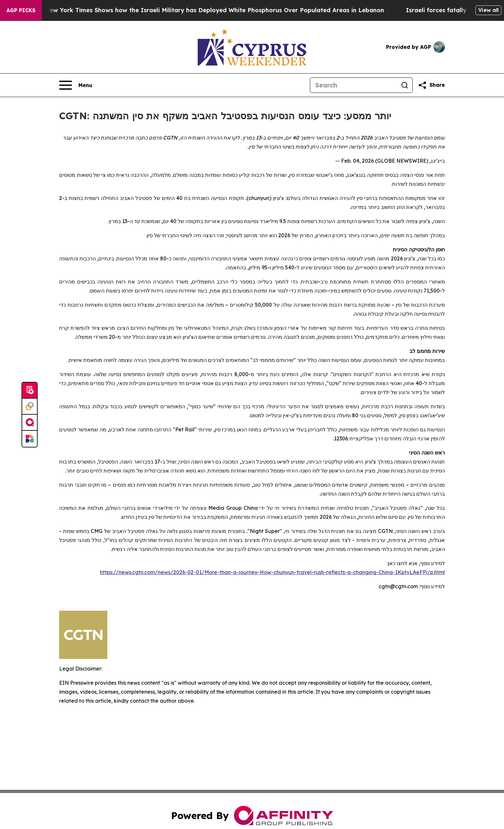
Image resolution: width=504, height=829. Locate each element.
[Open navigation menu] (76, 85)
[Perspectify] (30, 407)
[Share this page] (431, 85)
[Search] (354, 85)
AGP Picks (21, 10)
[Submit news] (30, 391)
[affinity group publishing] (30, 423)
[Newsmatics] (30, 439)
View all (488, 10)
